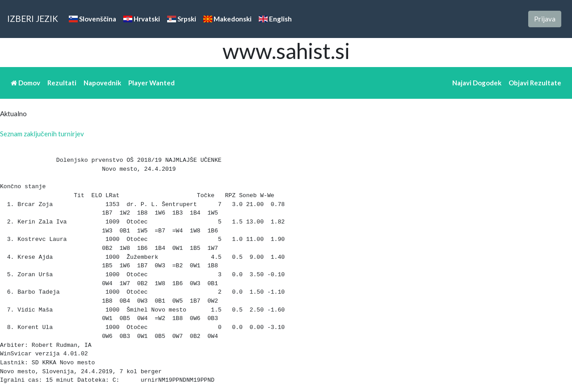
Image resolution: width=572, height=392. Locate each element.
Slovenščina (93, 19)
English (275, 19)
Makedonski (227, 19)
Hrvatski (142, 19)
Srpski (182, 19)
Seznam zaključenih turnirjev (42, 134)
